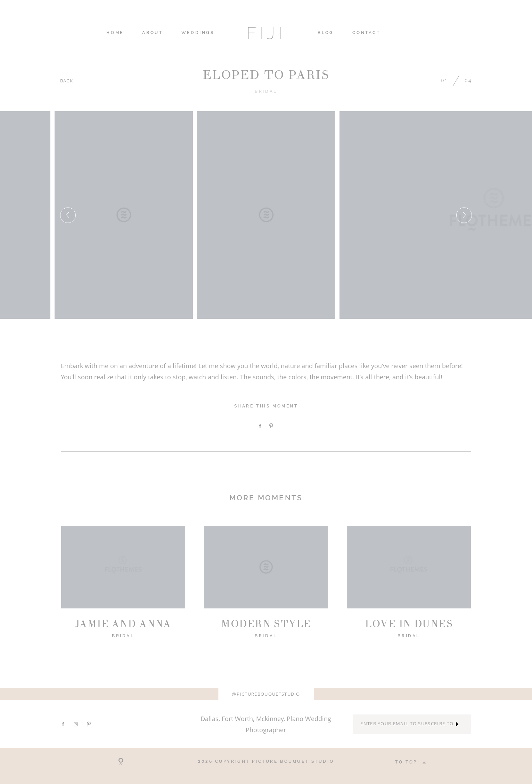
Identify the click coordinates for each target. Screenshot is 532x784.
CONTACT (366, 33)
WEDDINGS (198, 33)
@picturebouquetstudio (266, 694)
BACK (67, 81)
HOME (115, 33)
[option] (266, 215)
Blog (326, 33)
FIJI (266, 33)
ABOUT (152, 33)
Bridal (266, 91)
